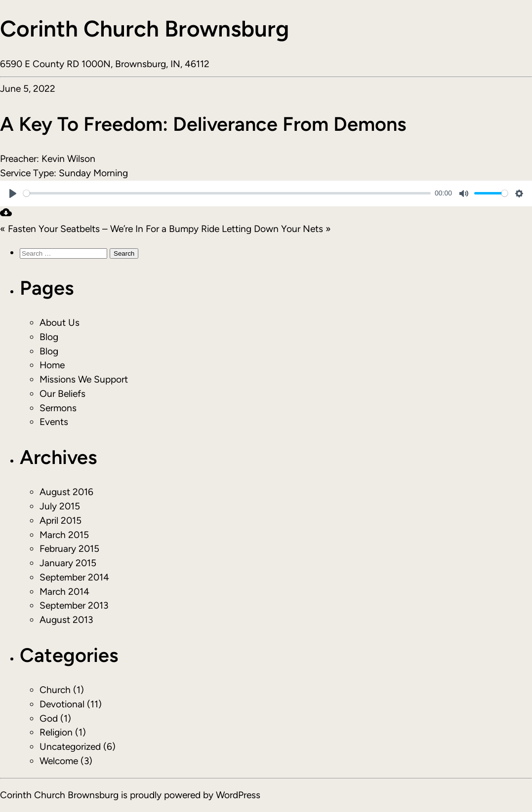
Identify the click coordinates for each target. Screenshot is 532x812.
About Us (60, 323)
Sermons (58, 408)
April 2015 (61, 521)
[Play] (13, 193)
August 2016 (66, 492)
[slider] (227, 193)
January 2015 (68, 563)
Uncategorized (70, 747)
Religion (56, 732)
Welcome (59, 761)
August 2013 (66, 620)
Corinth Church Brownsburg (144, 29)
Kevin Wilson (68, 159)
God (49, 718)
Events (54, 422)
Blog (49, 337)
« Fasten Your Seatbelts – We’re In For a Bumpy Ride (110, 229)
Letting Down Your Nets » (276, 229)
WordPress (238, 795)
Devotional (62, 704)
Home (52, 365)
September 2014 (74, 577)
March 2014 (64, 592)
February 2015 (69, 549)
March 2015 (64, 535)
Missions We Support (84, 379)
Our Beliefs (62, 394)
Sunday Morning (93, 173)
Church (55, 690)
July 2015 (60, 506)
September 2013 (74, 605)
